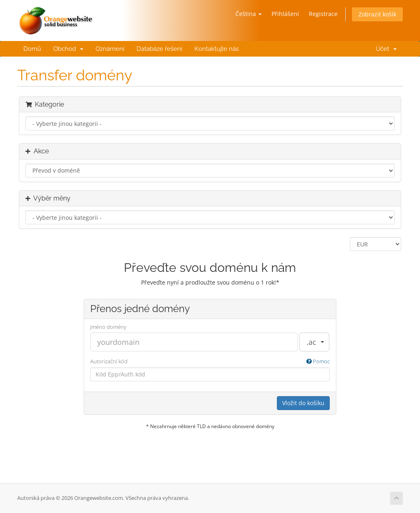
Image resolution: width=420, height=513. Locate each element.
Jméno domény (108, 327)
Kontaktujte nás (217, 49)
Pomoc (318, 361)
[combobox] (314, 342)
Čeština (249, 14)
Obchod (68, 49)
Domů (32, 49)
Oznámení (110, 49)
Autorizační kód (210, 361)
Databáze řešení (159, 49)
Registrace (323, 14)
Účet (385, 49)
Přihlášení (285, 14)
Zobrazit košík (377, 14)
